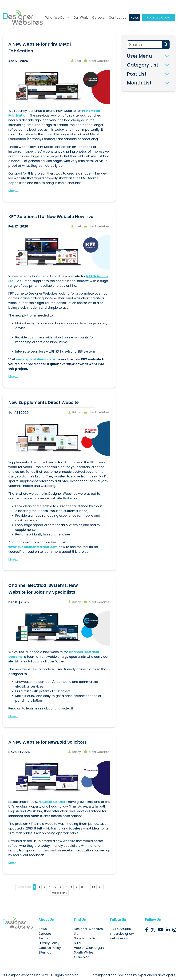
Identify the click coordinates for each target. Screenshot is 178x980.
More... (13, 191)
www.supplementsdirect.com (33, 547)
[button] (23, 17)
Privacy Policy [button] (49, 943)
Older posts (59, 893)
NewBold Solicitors (53, 802)
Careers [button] (98, 18)
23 (93, 887)
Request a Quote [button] (158, 18)
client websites (99, 61)
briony (76, 412)
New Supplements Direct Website (43, 402)
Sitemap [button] (45, 952)
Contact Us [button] (118, 18)
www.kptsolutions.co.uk (36, 359)
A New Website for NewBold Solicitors (48, 742)
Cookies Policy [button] (50, 948)
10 (82, 887)
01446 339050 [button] (120, 929)
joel (78, 61)
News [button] (135, 18)
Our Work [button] (81, 18)
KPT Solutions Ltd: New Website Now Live (51, 217)
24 (100, 887)
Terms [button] (43, 938)
